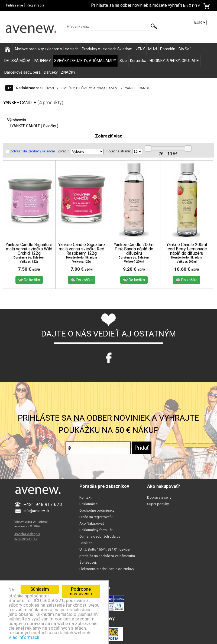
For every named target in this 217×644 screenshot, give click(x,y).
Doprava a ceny (159, 497)
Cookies (86, 543)
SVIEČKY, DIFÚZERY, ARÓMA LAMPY (85, 61)
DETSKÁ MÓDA (17, 61)
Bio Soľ (184, 49)
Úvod (50, 88)
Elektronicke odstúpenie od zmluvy (107, 569)
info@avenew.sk (36, 511)
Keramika (138, 61)
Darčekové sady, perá (22, 72)
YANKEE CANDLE (138, 88)
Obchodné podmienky (97, 510)
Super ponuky (158, 504)
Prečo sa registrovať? (96, 517)
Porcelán (168, 49)
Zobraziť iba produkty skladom (30, 151)
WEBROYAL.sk (26, 539)
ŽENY (140, 49)
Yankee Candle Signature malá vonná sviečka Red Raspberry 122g (82, 249)
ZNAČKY (68, 72)
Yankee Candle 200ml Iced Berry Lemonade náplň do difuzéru (187, 249)
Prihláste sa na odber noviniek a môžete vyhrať (135, 5)
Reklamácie (88, 504)
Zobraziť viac (109, 136)
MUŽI (153, 49)
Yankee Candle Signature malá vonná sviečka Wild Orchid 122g (29, 249)
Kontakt (85, 497)
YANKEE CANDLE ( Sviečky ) (33, 126)
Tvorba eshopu (27, 534)
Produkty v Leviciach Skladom (107, 49)
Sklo (123, 61)
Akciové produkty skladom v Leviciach (46, 49)
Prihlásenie (15, 5)
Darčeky (51, 72)
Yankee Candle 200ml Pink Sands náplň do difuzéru (134, 249)
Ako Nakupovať (92, 523)
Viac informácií (24, 637)
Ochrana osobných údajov (100, 536)
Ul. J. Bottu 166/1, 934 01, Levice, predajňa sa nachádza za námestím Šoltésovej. (107, 556)
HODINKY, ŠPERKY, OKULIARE (174, 61)
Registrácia (35, 5)
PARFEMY (42, 61)
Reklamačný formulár (96, 530)
